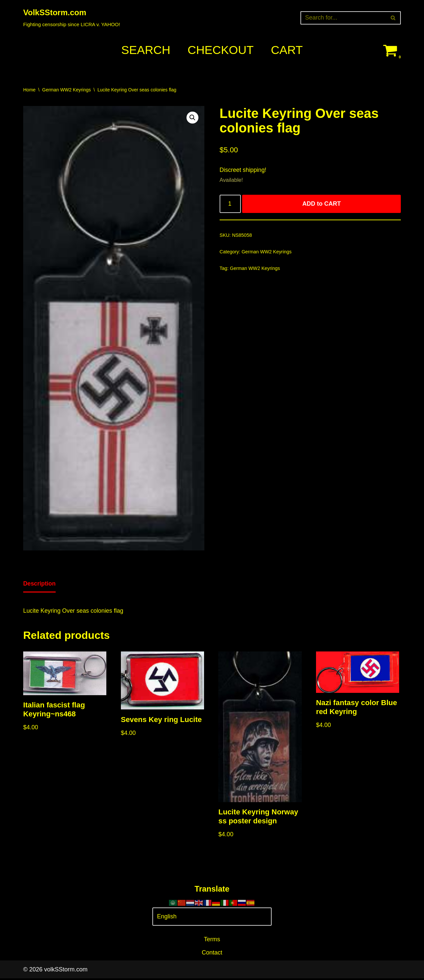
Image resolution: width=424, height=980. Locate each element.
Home (29, 90)
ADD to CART (322, 205)
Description (40, 584)
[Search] (343, 18)
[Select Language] (212, 918)
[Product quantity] (230, 205)
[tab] (40, 585)
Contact (212, 954)
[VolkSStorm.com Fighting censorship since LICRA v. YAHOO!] (72, 18)
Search (145, 50)
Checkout (221, 50)
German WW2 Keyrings (66, 90)
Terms (212, 941)
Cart (287, 50)
